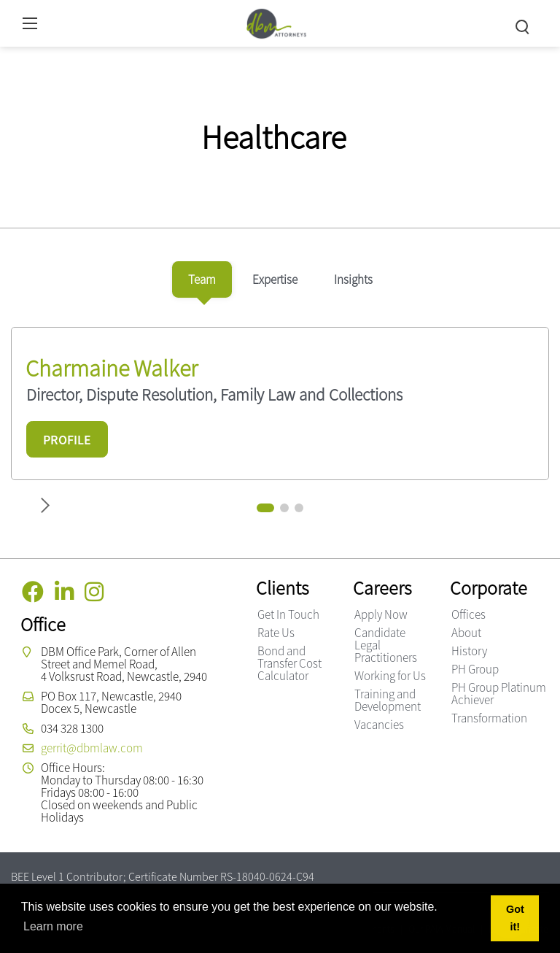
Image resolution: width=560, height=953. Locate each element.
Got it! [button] (515, 918)
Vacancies (379, 725)
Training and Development (388, 700)
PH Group (475, 669)
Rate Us (276, 633)
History (469, 651)
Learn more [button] (53, 926)
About (466, 633)
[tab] (202, 279)
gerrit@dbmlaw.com (92, 748)
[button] (265, 508)
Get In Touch (288, 614)
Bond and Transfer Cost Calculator (289, 663)
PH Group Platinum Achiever (499, 694)
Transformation (489, 718)
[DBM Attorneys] (277, 22)
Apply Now (381, 614)
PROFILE (67, 440)
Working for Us (390, 676)
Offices (468, 614)
